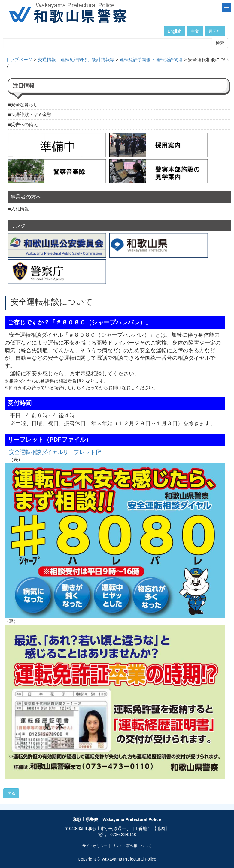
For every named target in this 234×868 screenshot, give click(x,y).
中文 (195, 31)
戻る (11, 793)
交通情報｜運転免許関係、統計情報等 (76, 60)
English (175, 31)
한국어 (215, 31)
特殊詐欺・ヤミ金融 (31, 114)
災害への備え (24, 124)
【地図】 (161, 828)
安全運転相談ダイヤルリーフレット (52, 452)
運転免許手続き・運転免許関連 (151, 60)
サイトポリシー (95, 846)
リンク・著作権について (132, 846)
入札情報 (20, 209)
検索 (220, 43)
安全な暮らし (24, 104)
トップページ (19, 60)
